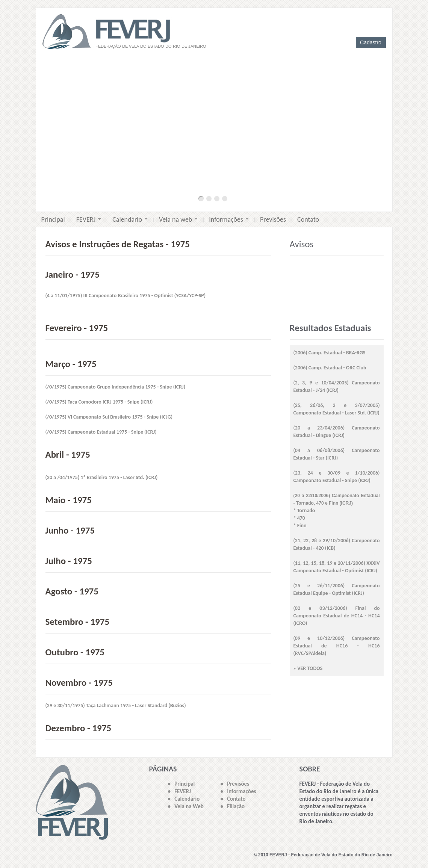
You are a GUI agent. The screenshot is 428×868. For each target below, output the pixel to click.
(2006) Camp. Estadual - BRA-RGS (330, 353)
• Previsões (235, 784)
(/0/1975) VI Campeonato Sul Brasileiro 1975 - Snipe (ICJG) (109, 417)
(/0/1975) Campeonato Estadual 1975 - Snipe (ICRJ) (101, 432)
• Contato (233, 799)
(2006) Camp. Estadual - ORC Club (330, 368)
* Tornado (304, 510)
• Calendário (184, 799)
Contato (308, 219)
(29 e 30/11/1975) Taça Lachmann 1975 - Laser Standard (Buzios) (116, 705)
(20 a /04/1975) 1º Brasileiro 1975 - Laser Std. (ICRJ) (102, 477)
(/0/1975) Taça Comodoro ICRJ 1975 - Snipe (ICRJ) (99, 402)
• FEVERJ (179, 791)
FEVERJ (89, 219)
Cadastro (371, 42)
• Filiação (233, 806)
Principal (53, 219)
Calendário (130, 219)
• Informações (238, 791)
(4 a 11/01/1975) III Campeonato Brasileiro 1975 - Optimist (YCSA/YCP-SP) (126, 296)
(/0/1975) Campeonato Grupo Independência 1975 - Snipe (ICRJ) (116, 387)
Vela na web (178, 219)
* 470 (299, 518)
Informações (229, 219)
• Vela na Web (186, 806)
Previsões (273, 219)
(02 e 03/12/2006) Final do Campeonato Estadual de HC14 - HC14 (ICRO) (337, 616)
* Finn (300, 525)
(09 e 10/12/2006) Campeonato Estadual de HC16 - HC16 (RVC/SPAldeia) (337, 646)
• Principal (181, 784)
